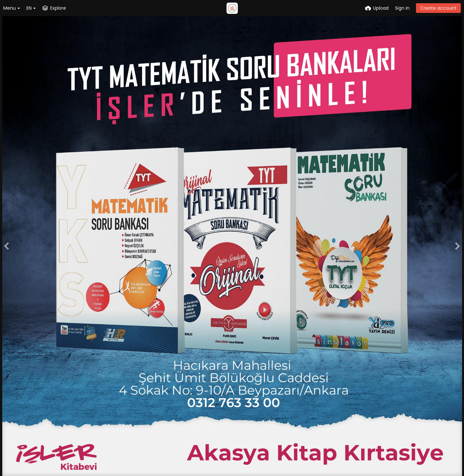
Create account (438, 8)
